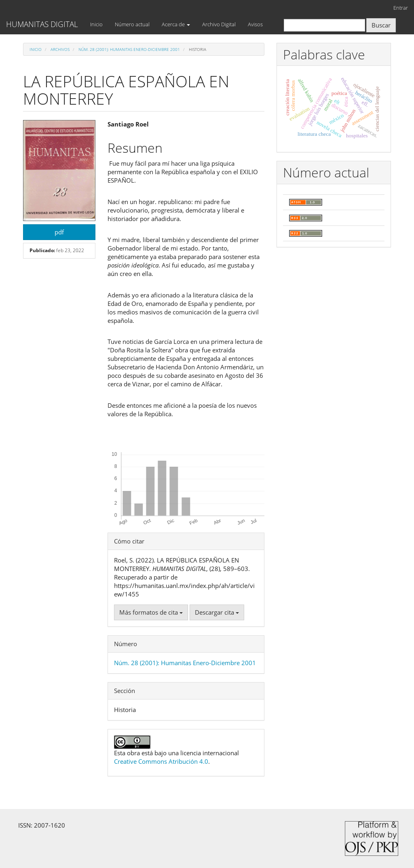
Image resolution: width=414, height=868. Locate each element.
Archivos (60, 49)
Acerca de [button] (176, 24)
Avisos (255, 24)
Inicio (96, 24)
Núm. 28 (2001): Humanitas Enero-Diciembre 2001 (129, 49)
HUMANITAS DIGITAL (42, 24)
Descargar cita (217, 612)
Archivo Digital (219, 24)
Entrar (401, 8)
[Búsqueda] (324, 25)
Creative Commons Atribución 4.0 (161, 761)
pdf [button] (59, 232)
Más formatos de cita (151, 612)
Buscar (381, 25)
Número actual (132, 24)
